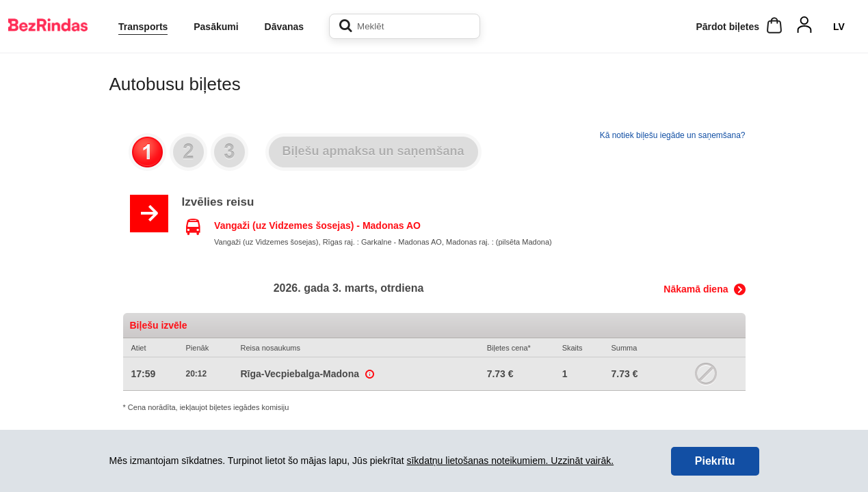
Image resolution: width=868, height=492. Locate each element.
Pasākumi (216, 27)
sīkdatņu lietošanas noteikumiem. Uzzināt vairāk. (510, 461)
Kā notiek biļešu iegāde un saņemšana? (673, 135)
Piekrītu (715, 461)
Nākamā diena (696, 289)
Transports (143, 27)
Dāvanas (285, 27)
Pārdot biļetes (727, 27)
